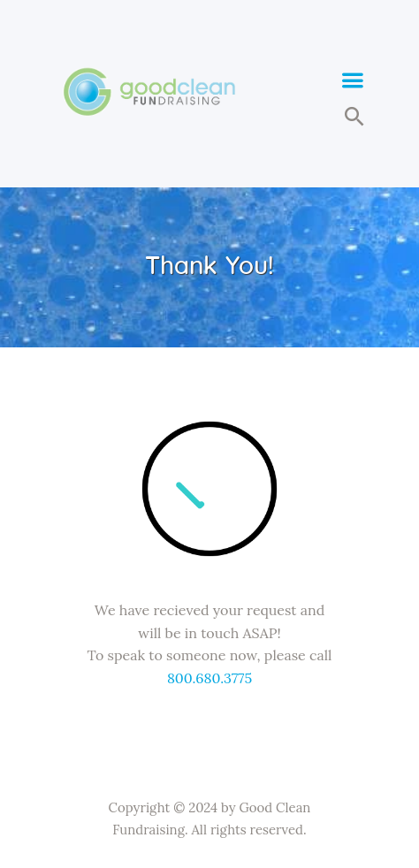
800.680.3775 (209, 678)
